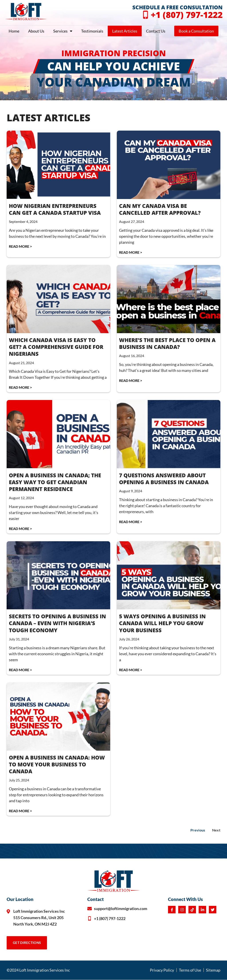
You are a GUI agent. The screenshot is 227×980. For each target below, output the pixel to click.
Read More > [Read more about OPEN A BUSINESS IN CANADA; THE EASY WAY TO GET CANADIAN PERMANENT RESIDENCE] (20, 529)
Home (14, 31)
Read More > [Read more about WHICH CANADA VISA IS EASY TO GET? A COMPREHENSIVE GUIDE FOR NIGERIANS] (20, 387)
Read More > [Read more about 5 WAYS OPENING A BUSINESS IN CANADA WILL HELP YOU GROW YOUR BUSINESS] (131, 670)
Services (63, 31)
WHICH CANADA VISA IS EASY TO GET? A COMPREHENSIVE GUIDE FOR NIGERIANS (56, 347)
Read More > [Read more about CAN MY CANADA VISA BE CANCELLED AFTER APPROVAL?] (131, 252)
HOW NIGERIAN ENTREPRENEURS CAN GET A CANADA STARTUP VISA (55, 209)
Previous (198, 830)
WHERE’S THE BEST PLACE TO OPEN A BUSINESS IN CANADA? (167, 343)
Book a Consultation (196, 31)
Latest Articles (125, 31)
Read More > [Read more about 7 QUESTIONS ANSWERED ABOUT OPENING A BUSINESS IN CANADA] (131, 522)
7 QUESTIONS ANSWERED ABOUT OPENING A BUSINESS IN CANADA (164, 479)
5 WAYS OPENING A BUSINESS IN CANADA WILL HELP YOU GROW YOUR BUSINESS (162, 623)
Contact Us (156, 31)
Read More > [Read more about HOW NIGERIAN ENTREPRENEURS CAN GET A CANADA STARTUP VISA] (20, 246)
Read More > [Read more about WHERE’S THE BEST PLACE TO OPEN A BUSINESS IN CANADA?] (131, 380)
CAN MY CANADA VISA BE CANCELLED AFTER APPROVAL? (160, 209)
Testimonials (92, 31)
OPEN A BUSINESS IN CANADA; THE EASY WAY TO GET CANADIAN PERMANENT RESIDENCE (55, 482)
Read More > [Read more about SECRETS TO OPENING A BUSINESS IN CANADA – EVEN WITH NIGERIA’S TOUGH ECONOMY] (20, 670)
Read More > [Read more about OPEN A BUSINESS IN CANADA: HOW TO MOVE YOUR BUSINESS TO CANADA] (20, 811)
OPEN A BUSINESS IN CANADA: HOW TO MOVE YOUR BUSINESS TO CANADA (57, 764)
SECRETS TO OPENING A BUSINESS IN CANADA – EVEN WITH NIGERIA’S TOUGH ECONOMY (57, 623)
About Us (36, 31)
